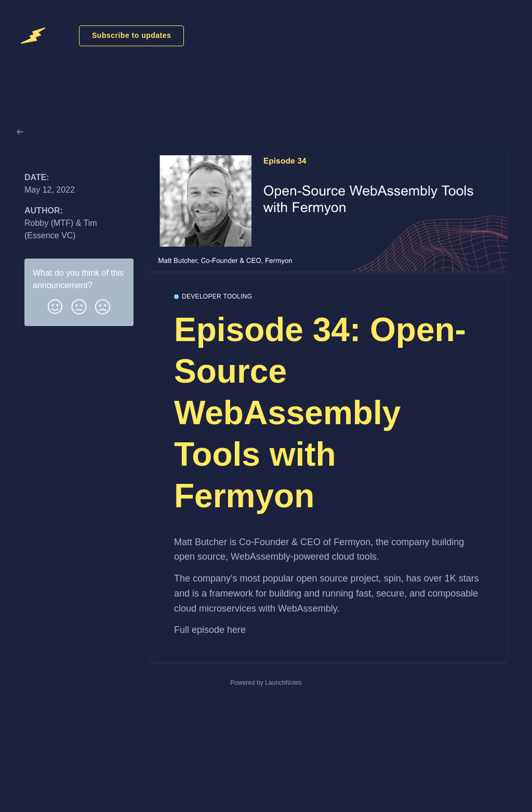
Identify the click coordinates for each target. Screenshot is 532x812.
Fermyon (352, 542)
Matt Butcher (201, 542)
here (236, 630)
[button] (55, 305)
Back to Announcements (66, 132)
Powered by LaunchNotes (266, 683)
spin (393, 578)
